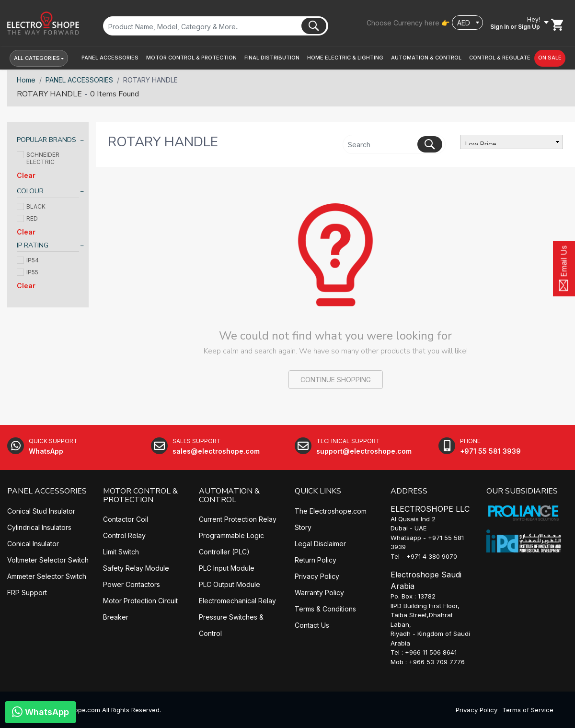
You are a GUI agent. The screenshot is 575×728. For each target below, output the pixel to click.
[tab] (48, 141)
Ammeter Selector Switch (47, 576)
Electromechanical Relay (237, 601)
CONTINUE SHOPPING (336, 380)
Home (26, 80)
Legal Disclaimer (320, 544)
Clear (26, 175)
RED (27, 218)
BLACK (31, 206)
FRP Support (27, 593)
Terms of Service (528, 710)
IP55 (28, 272)
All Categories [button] (37, 58)
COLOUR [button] (30, 191)
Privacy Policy (317, 576)
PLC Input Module (227, 568)
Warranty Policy (319, 593)
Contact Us (312, 625)
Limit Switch (121, 552)
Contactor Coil (126, 519)
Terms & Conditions (325, 609)
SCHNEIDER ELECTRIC (38, 158)
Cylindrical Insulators (39, 527)
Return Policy (316, 560)
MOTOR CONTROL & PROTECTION (140, 495)
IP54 (28, 260)
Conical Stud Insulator (41, 511)
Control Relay (124, 535)
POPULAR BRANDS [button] (46, 140)
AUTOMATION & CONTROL (229, 495)
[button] (110, 58)
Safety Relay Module (136, 568)
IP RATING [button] (33, 245)
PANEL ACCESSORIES (79, 80)
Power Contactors (132, 584)
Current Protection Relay (238, 519)
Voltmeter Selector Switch (48, 560)
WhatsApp (40, 711)
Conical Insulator (33, 544)
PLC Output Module (230, 584)
